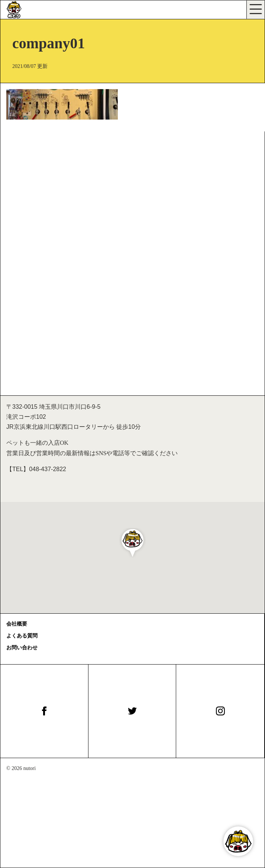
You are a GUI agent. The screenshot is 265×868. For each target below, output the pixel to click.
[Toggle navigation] (256, 10)
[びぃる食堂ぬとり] (22, 9)
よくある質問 (22, 636)
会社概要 (17, 624)
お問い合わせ (22, 648)
